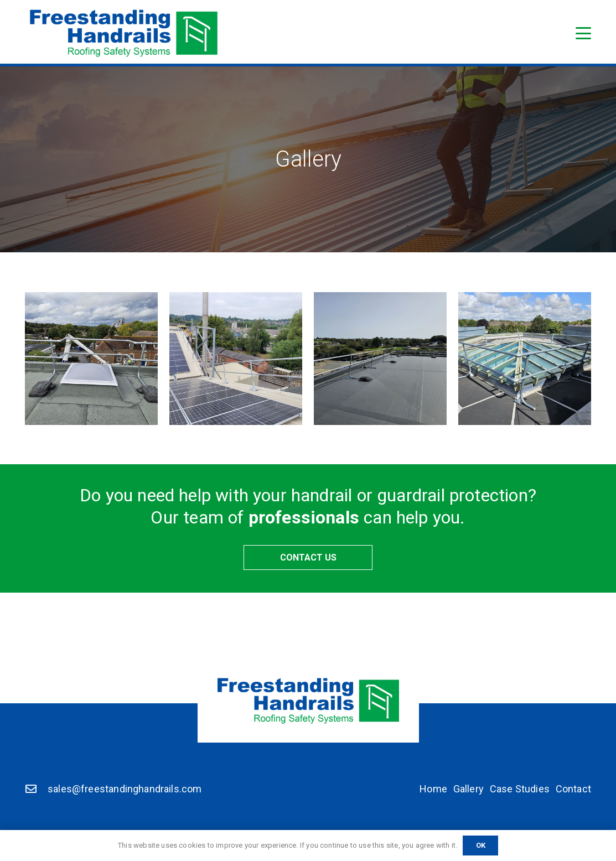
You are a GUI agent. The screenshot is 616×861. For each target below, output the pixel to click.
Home (433, 789)
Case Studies (520, 789)
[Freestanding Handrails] (124, 33)
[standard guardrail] (380, 359)
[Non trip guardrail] (525, 359)
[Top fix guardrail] (236, 359)
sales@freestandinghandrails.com (125, 789)
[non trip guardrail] (91, 359)
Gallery (469, 789)
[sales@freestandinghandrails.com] (36, 789)
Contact (573, 789)
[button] (584, 33)
